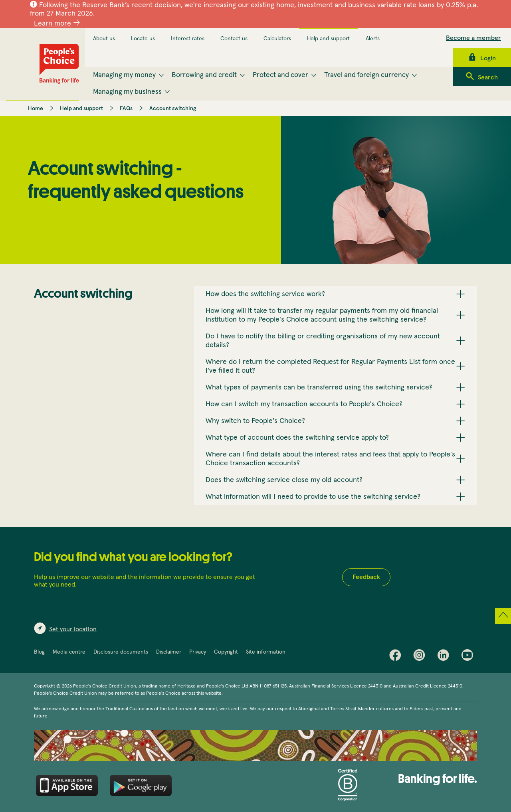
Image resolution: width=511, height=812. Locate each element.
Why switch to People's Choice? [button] (255, 421)
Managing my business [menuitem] (127, 92)
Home (36, 109)
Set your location (73, 629)
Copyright (226, 652)
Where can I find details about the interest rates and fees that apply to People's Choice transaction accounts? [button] (330, 459)
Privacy (198, 652)
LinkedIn (445, 657)
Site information (266, 652)
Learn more (52, 24)
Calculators (277, 39)
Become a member (473, 38)
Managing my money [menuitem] (124, 75)
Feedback (366, 577)
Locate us (143, 39)
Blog (39, 652)
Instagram (421, 657)
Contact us (234, 39)
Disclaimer (169, 652)
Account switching (173, 109)
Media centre (69, 652)
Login (488, 58)
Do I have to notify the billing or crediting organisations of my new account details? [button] (323, 341)
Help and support (328, 39)
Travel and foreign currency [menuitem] (366, 75)
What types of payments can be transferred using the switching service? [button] (319, 387)
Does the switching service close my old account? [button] (284, 480)
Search (488, 77)
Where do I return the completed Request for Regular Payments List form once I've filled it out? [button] (330, 366)
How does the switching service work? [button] (265, 294)
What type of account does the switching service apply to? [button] (297, 438)
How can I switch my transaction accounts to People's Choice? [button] (304, 404)
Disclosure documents (121, 652)
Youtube (469, 657)
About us (104, 39)
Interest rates (188, 39)
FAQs (126, 109)
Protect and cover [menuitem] (280, 75)
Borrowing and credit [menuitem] (204, 75)
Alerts (373, 39)
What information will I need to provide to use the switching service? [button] (313, 497)
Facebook (397, 657)
